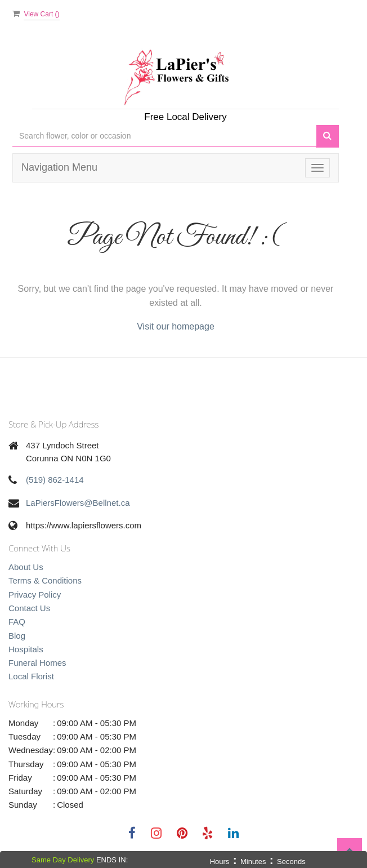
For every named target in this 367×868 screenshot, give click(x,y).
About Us (26, 567)
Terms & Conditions (45, 580)
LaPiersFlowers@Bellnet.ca (78, 503)
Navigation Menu (59, 167)
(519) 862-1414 (55, 480)
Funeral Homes (37, 663)
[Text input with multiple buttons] (164, 136)
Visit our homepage (176, 326)
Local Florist (31, 676)
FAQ (17, 622)
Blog (17, 636)
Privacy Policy (35, 595)
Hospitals (26, 649)
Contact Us (29, 608)
